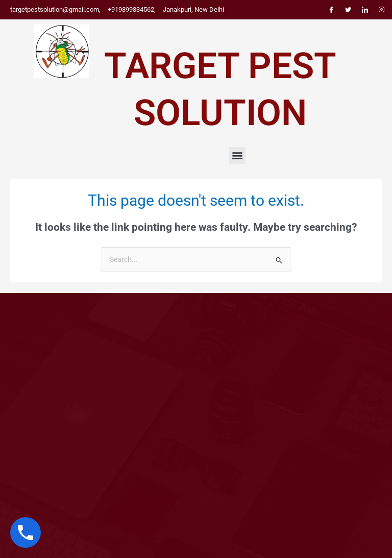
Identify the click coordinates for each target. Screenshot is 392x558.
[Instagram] (382, 10)
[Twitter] (348, 10)
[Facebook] (331, 10)
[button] (237, 155)
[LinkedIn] (365, 10)
